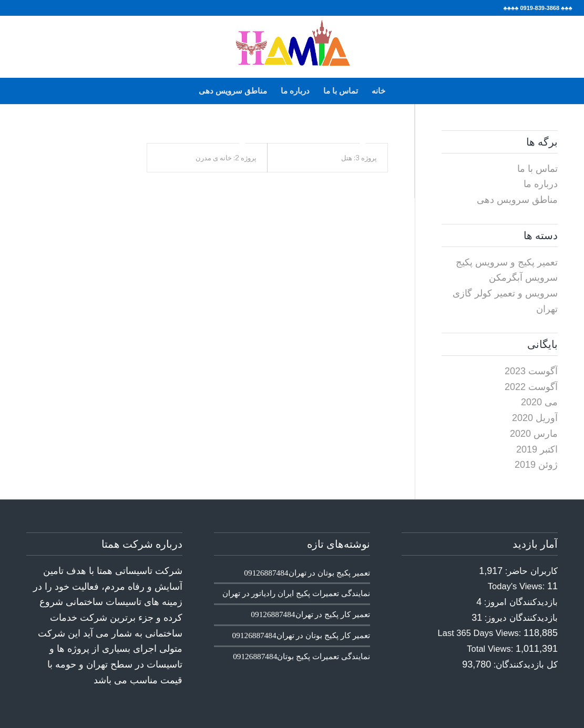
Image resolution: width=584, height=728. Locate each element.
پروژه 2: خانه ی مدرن (226, 158)
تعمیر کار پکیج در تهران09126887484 (310, 614)
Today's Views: (518, 586)
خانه (378, 91)
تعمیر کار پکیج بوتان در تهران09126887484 (301, 635)
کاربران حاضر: (530, 571)
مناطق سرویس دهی (233, 91)
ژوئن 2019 (536, 465)
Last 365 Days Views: (481, 633)
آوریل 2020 (535, 418)
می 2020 (539, 402)
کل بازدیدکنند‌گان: (524, 665)
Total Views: (491, 649)
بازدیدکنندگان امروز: (520, 602)
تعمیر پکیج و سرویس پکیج (507, 262)
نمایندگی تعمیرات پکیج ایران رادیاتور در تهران (296, 593)
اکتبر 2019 (537, 449)
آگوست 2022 (531, 387)
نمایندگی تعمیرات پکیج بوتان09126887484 (301, 656)
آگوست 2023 (531, 371)
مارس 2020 (534, 434)
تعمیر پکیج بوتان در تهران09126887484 (307, 573)
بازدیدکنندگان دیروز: (520, 618)
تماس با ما (341, 91)
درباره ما (295, 91)
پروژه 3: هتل (359, 158)
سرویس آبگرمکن (523, 278)
